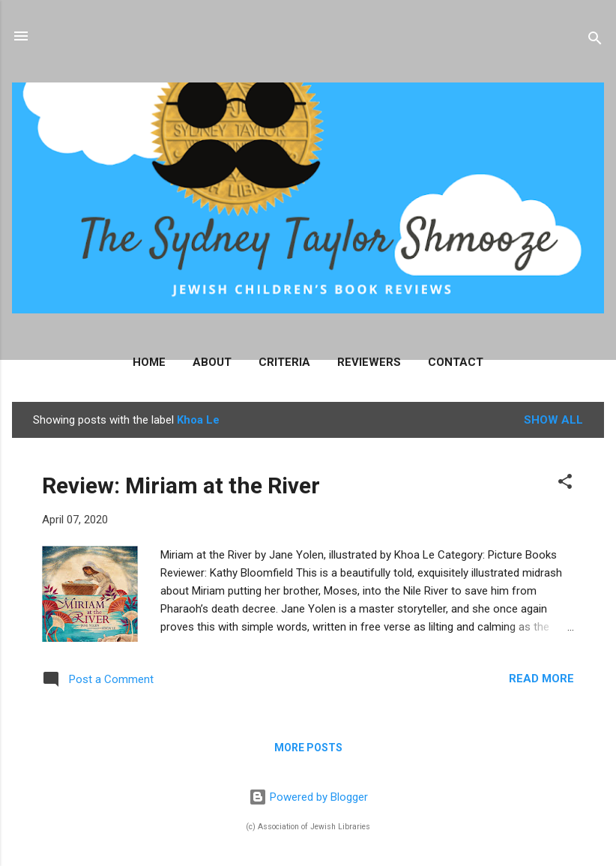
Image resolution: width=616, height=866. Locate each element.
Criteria (284, 362)
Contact (456, 362)
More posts (308, 748)
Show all (553, 420)
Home (149, 362)
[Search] (595, 41)
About (212, 362)
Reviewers (369, 362)
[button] (565, 484)
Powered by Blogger (308, 797)
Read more (541, 679)
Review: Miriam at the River (181, 485)
